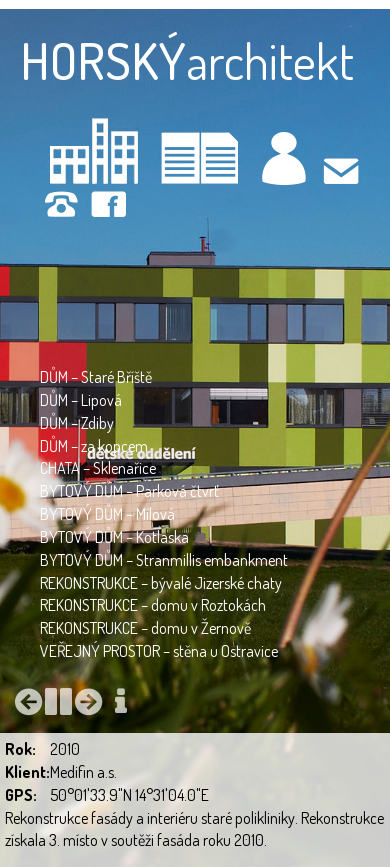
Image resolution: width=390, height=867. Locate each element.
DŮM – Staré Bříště (96, 377)
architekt (187, 60)
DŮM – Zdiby (77, 423)
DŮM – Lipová (81, 400)
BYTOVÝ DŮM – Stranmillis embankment (164, 560)
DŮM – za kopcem (94, 446)
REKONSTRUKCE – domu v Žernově (145, 628)
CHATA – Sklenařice (98, 468)
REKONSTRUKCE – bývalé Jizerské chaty (161, 583)
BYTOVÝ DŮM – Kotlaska (114, 537)
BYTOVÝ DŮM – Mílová (107, 514)
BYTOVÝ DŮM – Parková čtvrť (129, 491)
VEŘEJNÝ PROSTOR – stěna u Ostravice (159, 651)
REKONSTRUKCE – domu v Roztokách (153, 605)
